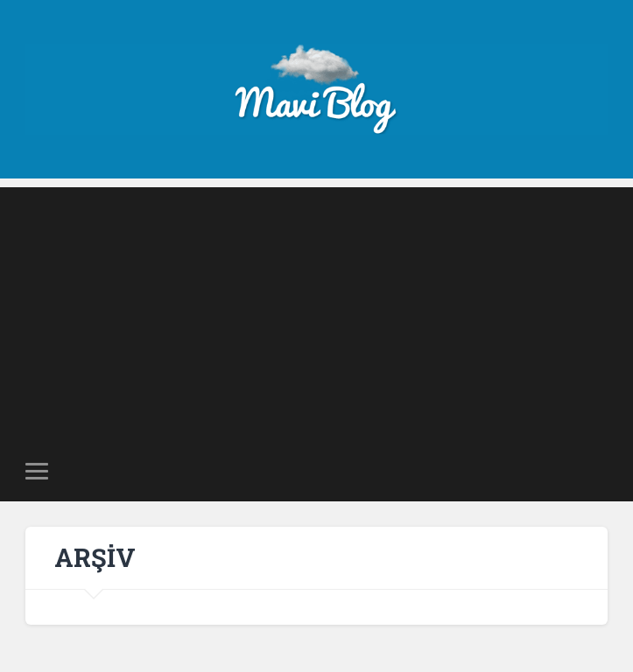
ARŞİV (95, 557)
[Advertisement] (316, 310)
